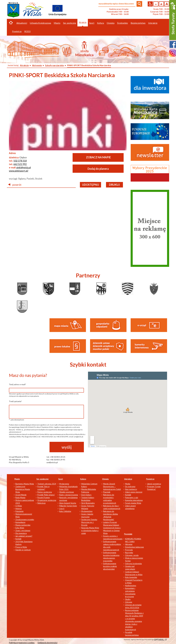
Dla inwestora (21, 533)
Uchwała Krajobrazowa (40, 23)
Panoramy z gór (132, 498)
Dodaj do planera (98, 169)
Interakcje (128, 479)
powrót (15, 185)
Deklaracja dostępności (48, 643)
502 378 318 (20, 161)
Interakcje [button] (153, 23)
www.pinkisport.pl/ (19, 171)
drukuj (114, 185)
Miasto (17, 479)
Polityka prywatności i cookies (22, 643)
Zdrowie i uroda (132, 555)
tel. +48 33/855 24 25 (56, 457)
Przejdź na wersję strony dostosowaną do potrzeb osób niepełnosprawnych (150, 4)
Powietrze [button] (17, 31)
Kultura (83, 479)
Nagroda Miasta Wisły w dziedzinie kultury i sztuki (90, 531)
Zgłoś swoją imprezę (134, 492)
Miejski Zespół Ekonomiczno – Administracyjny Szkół (112, 487)
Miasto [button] (57, 23)
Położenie (19, 511)
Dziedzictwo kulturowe (134, 547)
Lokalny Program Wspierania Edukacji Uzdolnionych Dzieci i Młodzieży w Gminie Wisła (112, 528)
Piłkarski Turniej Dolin (68, 506)
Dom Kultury (86, 495)
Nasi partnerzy (131, 489)
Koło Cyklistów (65, 511)
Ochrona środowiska (133, 564)
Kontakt (18, 539)
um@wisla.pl (52, 462)
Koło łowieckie (131, 577)
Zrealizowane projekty (25, 520)
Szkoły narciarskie (54, 65)
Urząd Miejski (21, 495)
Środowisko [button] (123, 23)
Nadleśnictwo (131, 586)
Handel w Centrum (23, 550)
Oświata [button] (111, 23)
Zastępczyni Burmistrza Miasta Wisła (23, 489)
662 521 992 (20, 164)
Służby (128, 599)
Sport (61, 479)
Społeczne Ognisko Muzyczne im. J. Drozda (89, 522)
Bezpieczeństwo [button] (138, 23)
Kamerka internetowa (134, 500)
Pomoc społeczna (45, 492)
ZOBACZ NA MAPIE (98, 157)
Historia (18, 509)
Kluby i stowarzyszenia (69, 495)
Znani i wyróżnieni (23, 531)
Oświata (105, 479)
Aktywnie (37, 65)
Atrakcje (83, 22)
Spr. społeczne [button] (70, 23)
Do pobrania (130, 487)
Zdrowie (129, 602)
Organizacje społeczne (47, 500)
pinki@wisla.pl (24, 167)
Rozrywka (129, 553)
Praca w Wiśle (21, 547)
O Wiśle (19, 506)
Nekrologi (41, 503)
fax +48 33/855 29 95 (56, 460)
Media (128, 484)
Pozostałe (128, 534)
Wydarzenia (64, 484)
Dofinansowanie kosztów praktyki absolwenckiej (110, 566)
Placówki (107, 492)
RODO (28, 31)
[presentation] (30, 447)
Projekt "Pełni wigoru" (46, 495)
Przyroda (129, 550)
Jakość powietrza (154, 484)
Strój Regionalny (88, 503)
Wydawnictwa (87, 511)
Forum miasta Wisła (133, 503)
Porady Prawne (44, 498)
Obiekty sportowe (67, 492)
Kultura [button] (101, 23)
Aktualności (22, 23)
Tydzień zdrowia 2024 (47, 484)
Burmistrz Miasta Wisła (25, 484)
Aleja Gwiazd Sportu (68, 503)
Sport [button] (92, 23)
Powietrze (150, 479)
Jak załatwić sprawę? (24, 536)
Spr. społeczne (42, 479)
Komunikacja (20, 522)
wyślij (67, 447)
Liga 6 (62, 509)
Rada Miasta (20, 498)
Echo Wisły (20, 528)
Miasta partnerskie (23, 525)
